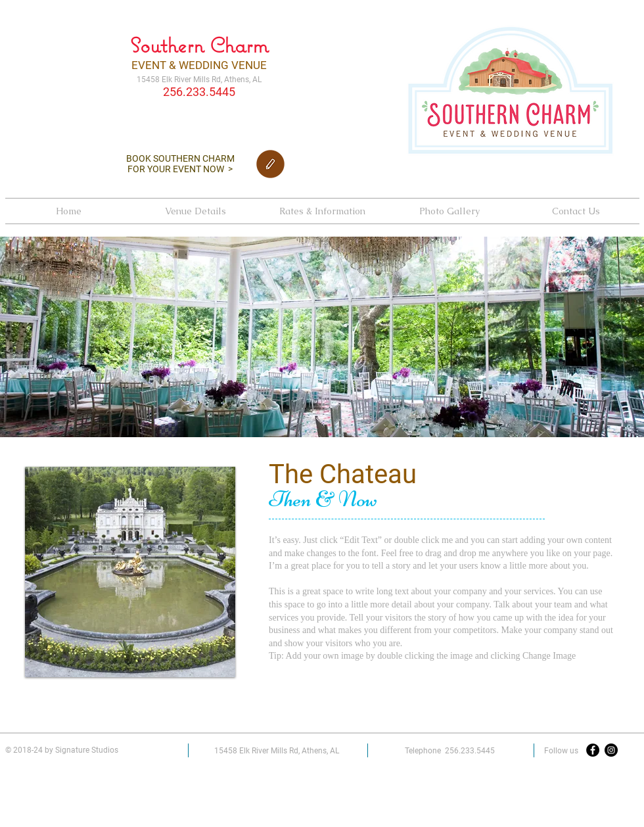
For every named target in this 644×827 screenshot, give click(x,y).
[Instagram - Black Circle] (611, 750)
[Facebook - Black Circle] (593, 750)
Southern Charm (199, 45)
